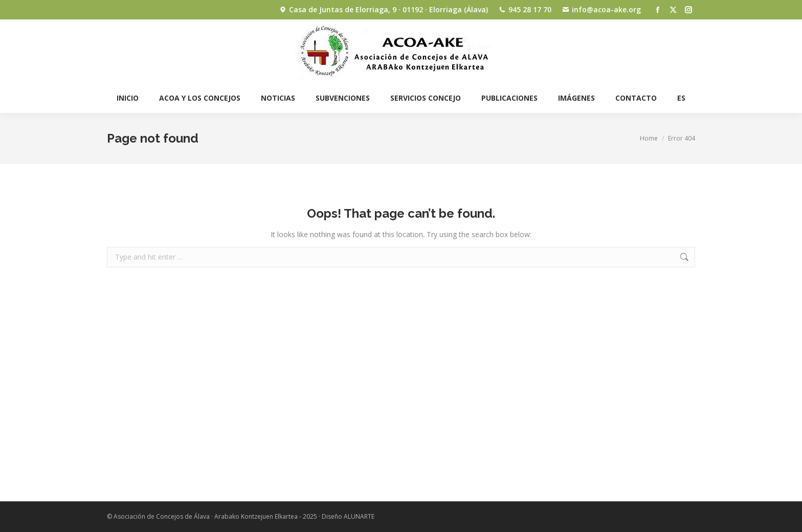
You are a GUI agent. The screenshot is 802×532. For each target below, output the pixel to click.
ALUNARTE (359, 516)
